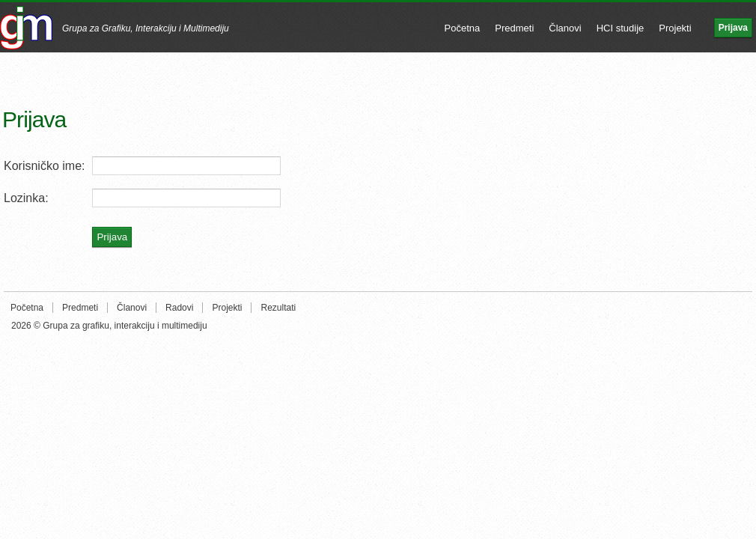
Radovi (179, 308)
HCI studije (621, 28)
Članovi (565, 28)
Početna (463, 28)
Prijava (733, 28)
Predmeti (514, 28)
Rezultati (278, 308)
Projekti (675, 28)
